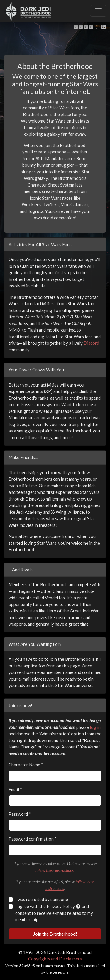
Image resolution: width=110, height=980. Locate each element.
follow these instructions (55, 870)
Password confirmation (33, 839)
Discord (91, 343)
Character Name (26, 765)
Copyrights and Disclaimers (55, 959)
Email (15, 789)
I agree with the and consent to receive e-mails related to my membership (54, 913)
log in (95, 727)
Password (20, 814)
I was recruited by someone (42, 899)
